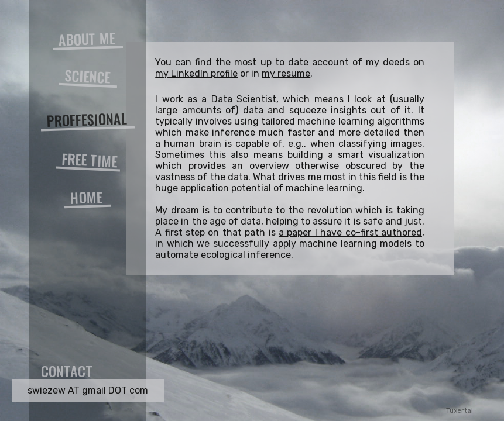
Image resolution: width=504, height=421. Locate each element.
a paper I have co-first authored (350, 232)
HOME (86, 197)
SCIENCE (88, 76)
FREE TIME (90, 160)
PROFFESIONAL (87, 119)
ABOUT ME (87, 39)
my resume (286, 73)
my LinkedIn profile (196, 73)
